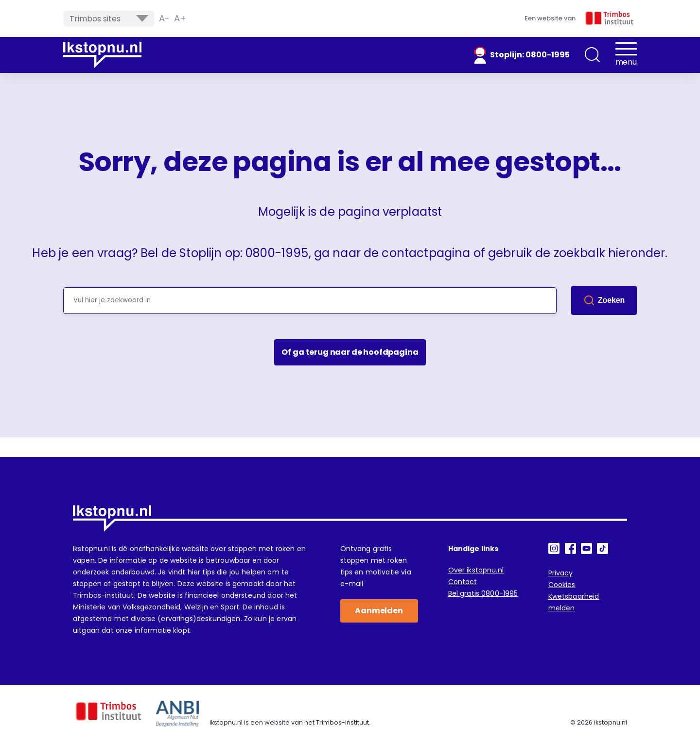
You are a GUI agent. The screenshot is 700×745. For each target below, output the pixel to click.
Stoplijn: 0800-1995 (530, 55)
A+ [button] (180, 18)
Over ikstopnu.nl (476, 570)
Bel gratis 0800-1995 (483, 593)
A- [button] (164, 18)
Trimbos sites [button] (109, 19)
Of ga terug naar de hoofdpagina (350, 352)
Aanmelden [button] (379, 611)
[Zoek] (604, 300)
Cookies (562, 585)
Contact (463, 582)
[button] (593, 55)
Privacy (561, 573)
